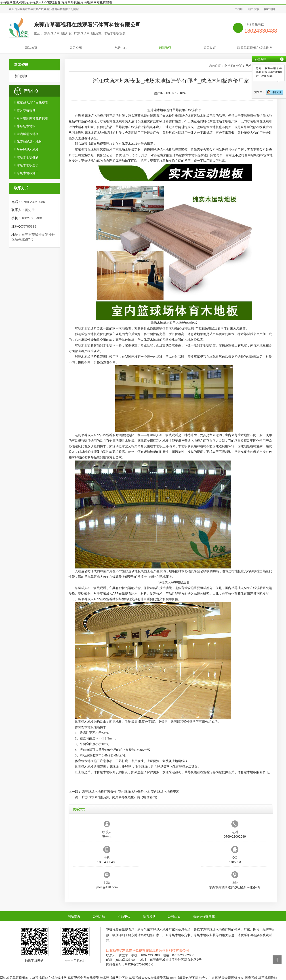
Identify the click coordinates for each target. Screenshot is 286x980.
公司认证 (210, 48)
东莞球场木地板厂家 (223, 121)
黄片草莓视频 (26, 110)
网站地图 (269, 9)
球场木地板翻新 (28, 157)
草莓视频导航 (268, 978)
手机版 (239, 9)
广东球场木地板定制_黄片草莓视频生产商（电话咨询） (120, 797)
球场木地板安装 (205, 935)
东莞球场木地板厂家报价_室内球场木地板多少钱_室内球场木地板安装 (131, 792)
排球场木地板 (26, 126)
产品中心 (120, 48)
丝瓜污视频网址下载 (114, 978)
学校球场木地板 (28, 150)
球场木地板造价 (28, 165)
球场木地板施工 (28, 173)
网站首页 (31, 48)
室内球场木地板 (28, 134)
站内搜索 (254, 9)
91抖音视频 (249, 978)
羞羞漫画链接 (231, 978)
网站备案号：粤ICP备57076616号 (130, 964)
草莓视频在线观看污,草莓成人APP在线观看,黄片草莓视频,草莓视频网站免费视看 (56, 2)
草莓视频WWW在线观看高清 (149, 978)
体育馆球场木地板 (29, 142)
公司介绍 (76, 48)
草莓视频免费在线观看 (83, 978)
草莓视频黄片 (22, 978)
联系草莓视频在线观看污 (254, 48)
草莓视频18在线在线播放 (50, 978)
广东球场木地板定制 (126, 150)
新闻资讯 (165, 48)
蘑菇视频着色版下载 (184, 978)
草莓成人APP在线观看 (32, 103)
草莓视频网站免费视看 (32, 118)
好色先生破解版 (210, 978)
